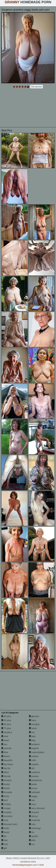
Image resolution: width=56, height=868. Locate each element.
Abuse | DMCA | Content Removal (21, 858)
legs (32, 740)
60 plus (6, 724)
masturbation (37, 752)
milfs (33, 760)
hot (32, 732)
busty (5, 796)
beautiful (7, 760)
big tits (6, 768)
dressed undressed (12, 824)
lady (32, 736)
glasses (34, 716)
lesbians (34, 744)
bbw (5, 752)
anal (5, 736)
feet (4, 840)
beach (6, 756)
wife (32, 840)
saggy (33, 796)
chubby (6, 804)
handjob (34, 724)
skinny (33, 816)
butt (4, 800)
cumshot (7, 816)
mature (34, 756)
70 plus (6, 728)
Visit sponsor (36, 87)
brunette (7, 792)
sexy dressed (37, 808)
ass (4, 744)
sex (32, 800)
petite (33, 784)
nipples (34, 764)
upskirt (34, 836)
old (32, 768)
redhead (34, 792)
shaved (34, 812)
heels (33, 728)
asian (5, 740)
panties (34, 776)
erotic (5, 828)
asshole (7, 748)
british (6, 788)
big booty (7, 764)
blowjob (6, 780)
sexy (33, 804)
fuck (5, 844)
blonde (6, 776)
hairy (33, 720)
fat (4, 836)
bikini (5, 772)
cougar (6, 808)
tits (32, 832)
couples (7, 812)
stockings (35, 828)
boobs (6, 784)
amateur (7, 732)
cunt (5, 820)
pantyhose (35, 780)
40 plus (6, 716)
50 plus (6, 720)
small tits (35, 820)
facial (5, 832)
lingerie (34, 748)
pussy (33, 788)
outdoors (35, 772)
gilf (4, 848)
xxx (32, 844)
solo (32, 824)
